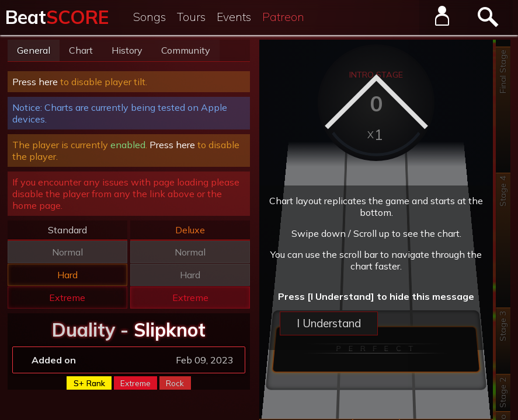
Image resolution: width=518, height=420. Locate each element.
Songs (150, 17)
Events (234, 17)
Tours (191, 17)
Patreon (283, 17)
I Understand (329, 323)
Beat (57, 17)
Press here (35, 82)
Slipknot (170, 330)
